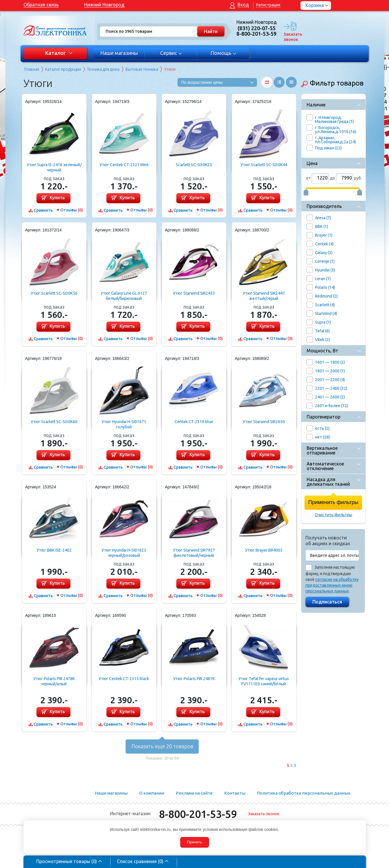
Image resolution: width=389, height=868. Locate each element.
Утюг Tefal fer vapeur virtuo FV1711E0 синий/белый (264, 681)
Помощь (223, 53)
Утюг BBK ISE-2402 (54, 550)
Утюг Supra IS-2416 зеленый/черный (54, 167)
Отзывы (72, 210)
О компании (152, 793)
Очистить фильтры (333, 515)
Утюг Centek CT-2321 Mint (124, 165)
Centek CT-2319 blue (194, 422)
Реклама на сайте (194, 793)
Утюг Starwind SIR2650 (264, 422)
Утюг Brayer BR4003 (264, 550)
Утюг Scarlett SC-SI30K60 (54, 422)
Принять (194, 842)
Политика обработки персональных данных (304, 793)
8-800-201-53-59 (198, 814)
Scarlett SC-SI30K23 (194, 165)
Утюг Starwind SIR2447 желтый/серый (264, 296)
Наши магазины (119, 53)
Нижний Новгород (104, 5)
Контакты (235, 793)
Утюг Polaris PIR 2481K (194, 679)
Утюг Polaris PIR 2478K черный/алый (54, 681)
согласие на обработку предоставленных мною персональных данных (332, 585)
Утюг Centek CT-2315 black (124, 679)
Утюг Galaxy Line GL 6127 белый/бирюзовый (124, 296)
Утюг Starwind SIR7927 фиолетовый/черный (194, 553)
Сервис (171, 53)
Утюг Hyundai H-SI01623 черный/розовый (124, 553)
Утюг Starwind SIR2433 (194, 293)
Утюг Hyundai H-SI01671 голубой (124, 424)
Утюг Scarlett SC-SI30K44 (264, 165)
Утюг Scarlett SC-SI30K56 (54, 293)
